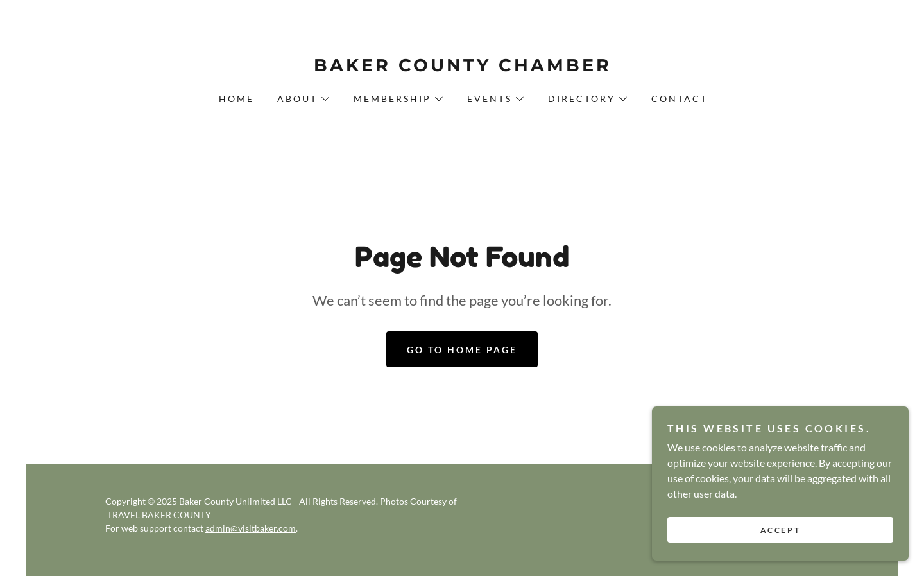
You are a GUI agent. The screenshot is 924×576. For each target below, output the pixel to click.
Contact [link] (680, 99)
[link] (462, 67)
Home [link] (236, 99)
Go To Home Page (462, 350)
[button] (303, 99)
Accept (780, 556)
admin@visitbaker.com (251, 528)
